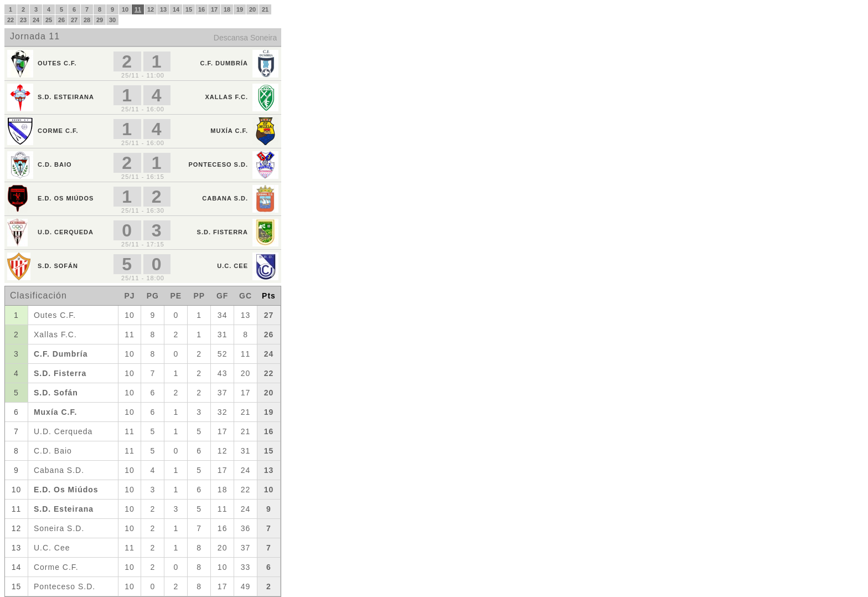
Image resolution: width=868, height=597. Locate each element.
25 (49, 20)
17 (214, 9)
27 (74, 20)
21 (265, 9)
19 (240, 9)
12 (151, 9)
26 (61, 20)
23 (23, 20)
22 (11, 20)
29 (100, 20)
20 (252, 9)
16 (201, 9)
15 (189, 9)
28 (87, 20)
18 (227, 9)
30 (112, 20)
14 (176, 9)
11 (138, 9)
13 (163, 9)
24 (36, 20)
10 (125, 9)
